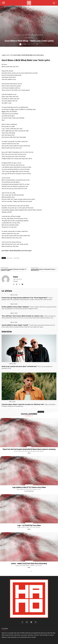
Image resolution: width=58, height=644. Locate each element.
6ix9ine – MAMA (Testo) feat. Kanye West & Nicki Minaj (29, 564)
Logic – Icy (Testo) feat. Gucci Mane (29, 525)
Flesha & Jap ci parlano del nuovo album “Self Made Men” (19, 366)
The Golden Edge (29, 491)
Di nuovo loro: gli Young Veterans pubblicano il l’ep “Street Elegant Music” (25, 298)
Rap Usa (29, 447)
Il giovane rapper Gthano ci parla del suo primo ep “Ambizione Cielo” (23, 404)
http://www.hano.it (17, 279)
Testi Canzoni (17, 35)
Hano (25, 44)
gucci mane (9, 258)
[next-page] (31, 572)
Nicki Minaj (16, 258)
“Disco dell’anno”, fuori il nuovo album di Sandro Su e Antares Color (22, 316)
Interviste (5, 364)
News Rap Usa (29, 485)
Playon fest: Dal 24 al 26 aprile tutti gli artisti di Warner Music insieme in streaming (29, 449)
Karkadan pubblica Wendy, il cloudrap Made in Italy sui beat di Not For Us (43, 270)
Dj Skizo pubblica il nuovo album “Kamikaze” (15, 307)
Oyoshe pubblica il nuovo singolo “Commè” (15, 325)
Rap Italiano (6, 323)
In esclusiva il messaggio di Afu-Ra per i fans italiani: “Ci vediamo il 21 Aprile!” (14, 270)
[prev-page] (27, 572)
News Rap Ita (6, 295)
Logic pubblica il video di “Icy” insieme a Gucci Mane (29, 487)
